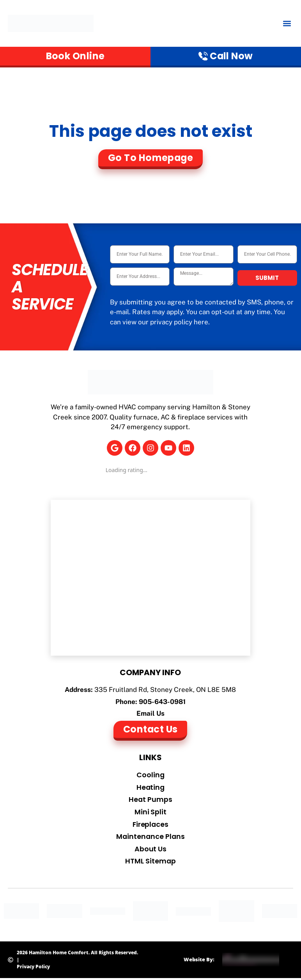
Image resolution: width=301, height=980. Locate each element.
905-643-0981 (162, 702)
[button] (287, 24)
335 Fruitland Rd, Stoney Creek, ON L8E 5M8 (165, 690)
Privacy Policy (33, 968)
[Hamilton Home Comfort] (150, 578)
